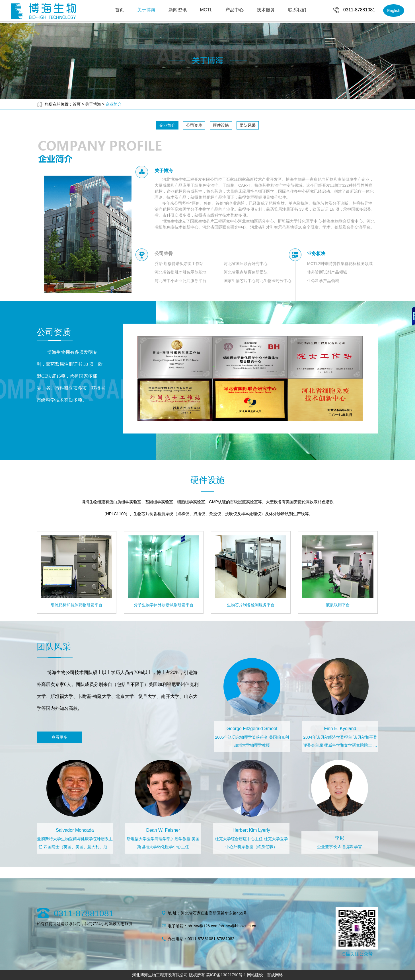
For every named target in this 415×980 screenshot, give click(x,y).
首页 (120, 10)
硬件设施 (221, 125)
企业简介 (114, 104)
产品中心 (235, 10)
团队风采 (248, 125)
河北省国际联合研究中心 (246, 264)
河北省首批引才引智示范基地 (180, 272)
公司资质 (194, 125)
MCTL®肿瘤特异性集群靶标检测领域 (340, 264)
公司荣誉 (164, 253)
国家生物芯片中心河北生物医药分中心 (258, 281)
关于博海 (146, 10)
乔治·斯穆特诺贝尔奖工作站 (179, 264)
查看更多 (59, 737)
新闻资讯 (178, 10)
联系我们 (297, 10)
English (394, 11)
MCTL (206, 10)
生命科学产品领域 (323, 281)
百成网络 (275, 975)
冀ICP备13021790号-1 (226, 975)
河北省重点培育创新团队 (246, 272)
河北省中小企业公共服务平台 (180, 281)
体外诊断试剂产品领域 (327, 272)
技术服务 (266, 10)
